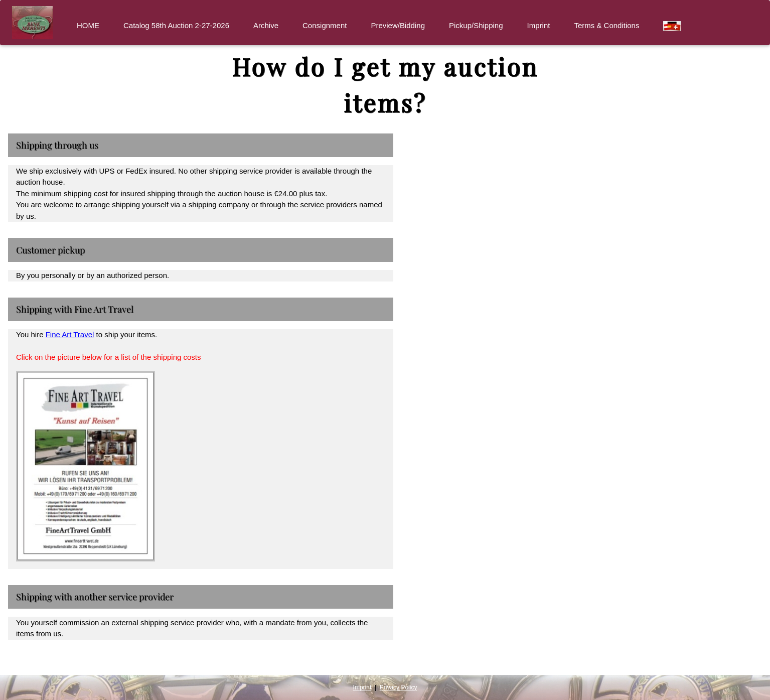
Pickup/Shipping (476, 25)
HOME (88, 25)
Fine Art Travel (70, 334)
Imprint (539, 25)
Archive (266, 25)
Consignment (325, 25)
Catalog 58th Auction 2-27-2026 (176, 25)
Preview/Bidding (398, 25)
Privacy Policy (399, 687)
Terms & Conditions (606, 25)
